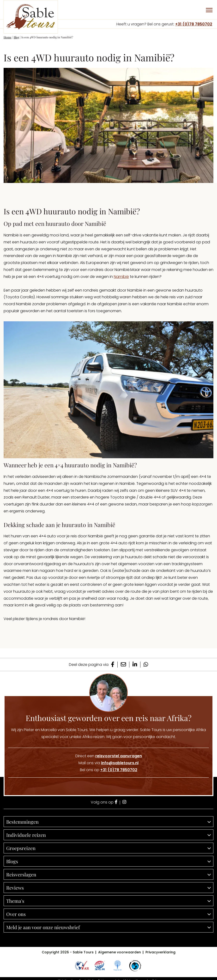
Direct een (109, 756)
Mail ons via (108, 763)
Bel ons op (109, 770)
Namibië (121, 277)
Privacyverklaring (160, 952)
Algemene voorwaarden (120, 952)
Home (8, 37)
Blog (16, 37)
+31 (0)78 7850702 (194, 24)
